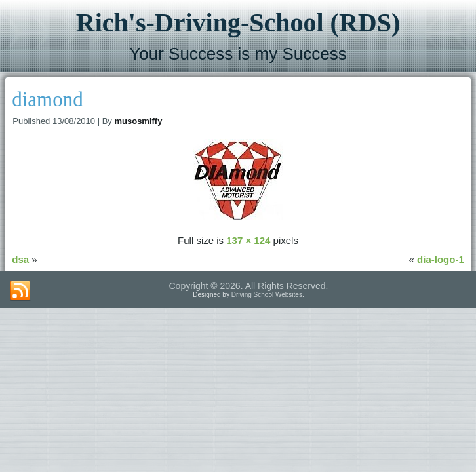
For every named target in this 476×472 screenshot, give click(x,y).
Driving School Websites (267, 295)
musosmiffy (138, 121)
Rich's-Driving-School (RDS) (238, 23)
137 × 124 (248, 240)
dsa (20, 259)
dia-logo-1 (441, 259)
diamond (48, 99)
